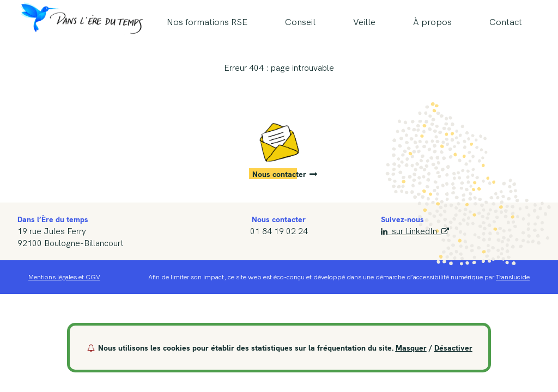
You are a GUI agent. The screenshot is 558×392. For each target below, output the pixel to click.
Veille (364, 22)
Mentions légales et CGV (64, 277)
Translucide (513, 277)
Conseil (300, 22)
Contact (506, 22)
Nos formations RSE (207, 22)
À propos (432, 22)
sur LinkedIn (414, 231)
